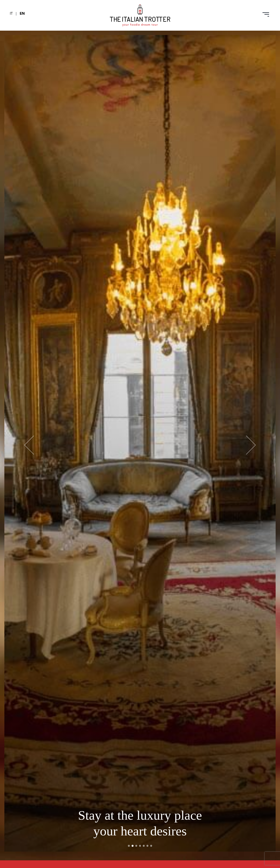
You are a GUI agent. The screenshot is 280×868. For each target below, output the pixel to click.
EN (22, 14)
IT (12, 14)
